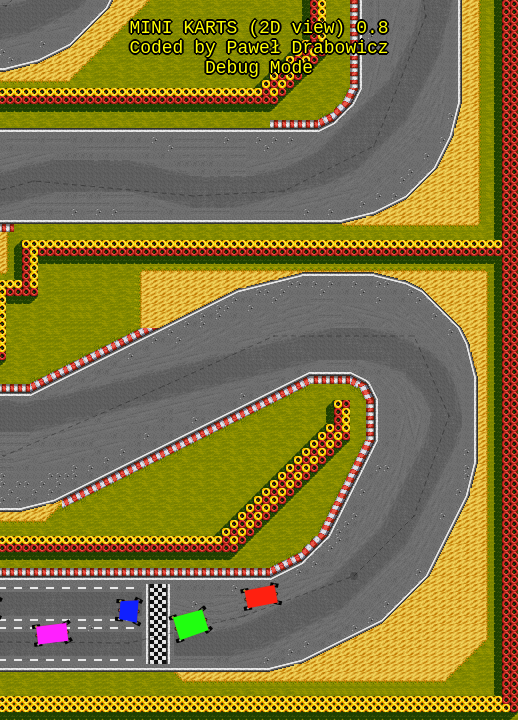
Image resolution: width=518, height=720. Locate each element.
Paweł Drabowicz (308, 54)
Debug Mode (259, 78)
